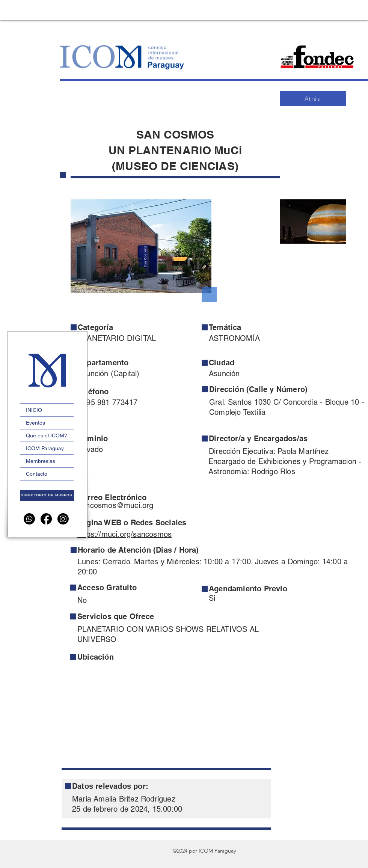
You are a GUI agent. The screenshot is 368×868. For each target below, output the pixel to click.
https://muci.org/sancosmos (124, 534)
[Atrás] (313, 98)
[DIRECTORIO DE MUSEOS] (47, 495)
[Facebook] (46, 519)
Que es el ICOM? (47, 436)
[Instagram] (63, 519)
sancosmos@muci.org (116, 505)
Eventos (35, 423)
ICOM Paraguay (45, 448)
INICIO (34, 410)
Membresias (41, 461)
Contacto (37, 474)
